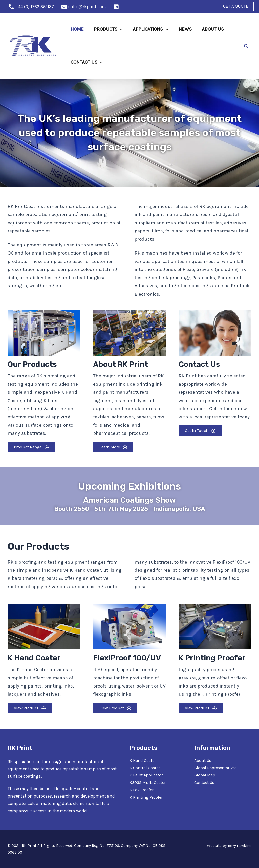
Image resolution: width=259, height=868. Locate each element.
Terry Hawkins (239, 846)
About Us (203, 760)
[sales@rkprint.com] (84, 7)
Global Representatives (217, 768)
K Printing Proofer (147, 797)
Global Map (205, 775)
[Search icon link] (246, 46)
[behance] (117, 7)
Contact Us (205, 782)
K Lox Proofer (142, 790)
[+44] (31, 7)
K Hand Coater (143, 760)
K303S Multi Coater (148, 782)
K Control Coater (145, 768)
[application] (119, 29)
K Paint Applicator (147, 775)
